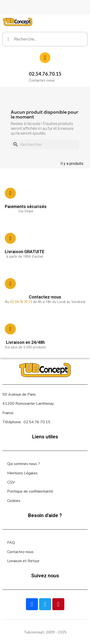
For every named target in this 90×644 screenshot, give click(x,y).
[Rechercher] (45, 144)
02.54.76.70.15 (45, 74)
